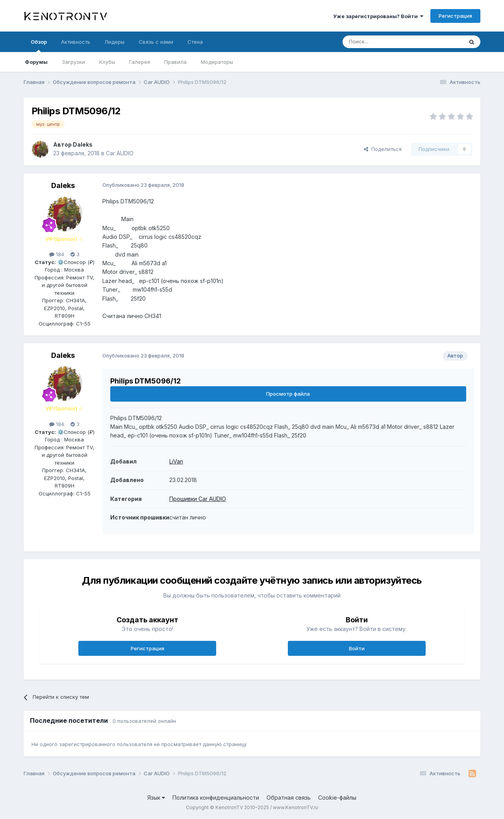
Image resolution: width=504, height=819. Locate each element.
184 (57, 254)
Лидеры (114, 42)
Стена (195, 42)
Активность (76, 42)
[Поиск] (385, 42)
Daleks (83, 144)
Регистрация (455, 16)
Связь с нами (156, 42)
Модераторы (217, 62)
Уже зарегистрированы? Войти (378, 16)
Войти (357, 648)
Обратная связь (289, 798)
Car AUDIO (120, 153)
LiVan (176, 461)
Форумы (36, 62)
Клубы (107, 62)
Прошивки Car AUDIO (198, 499)
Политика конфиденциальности (216, 798)
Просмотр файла (288, 394)
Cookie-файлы (337, 798)
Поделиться (383, 149)
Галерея (140, 62)
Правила (175, 62)
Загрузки (73, 62)
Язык (156, 798)
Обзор (39, 45)
